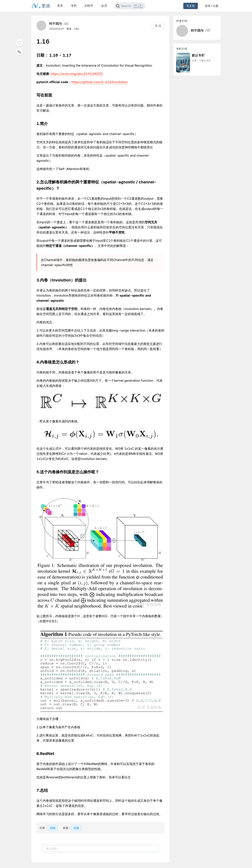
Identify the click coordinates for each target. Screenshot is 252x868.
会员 (104, 6)
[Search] (130, 6)
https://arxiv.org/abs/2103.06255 (77, 74)
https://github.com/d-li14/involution (100, 82)
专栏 (74, 6)
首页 (60, 6)
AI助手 (89, 6)
